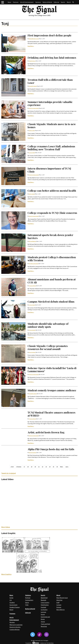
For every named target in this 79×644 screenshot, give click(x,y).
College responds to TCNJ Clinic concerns (52, 213)
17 (24, 467)
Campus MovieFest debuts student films (51, 302)
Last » (67, 467)
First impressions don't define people (50, 35)
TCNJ (27, 605)
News (9, 2)
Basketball (44, 598)
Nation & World (47, 2)
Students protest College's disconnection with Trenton (52, 259)
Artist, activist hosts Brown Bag (46, 432)
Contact (59, 605)
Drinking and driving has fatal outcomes (52, 58)
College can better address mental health (52, 191)
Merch (69, 2)
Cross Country (45, 602)
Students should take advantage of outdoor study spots (48, 325)
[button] (3, 2)
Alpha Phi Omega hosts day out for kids (51, 449)
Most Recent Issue (62, 598)
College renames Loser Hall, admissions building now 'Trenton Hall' (51, 148)
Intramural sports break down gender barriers (50, 236)
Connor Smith (32, 153)
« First (12, 467)
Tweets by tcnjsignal (9, 473)
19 (32, 467)
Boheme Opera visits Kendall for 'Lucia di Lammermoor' (52, 370)
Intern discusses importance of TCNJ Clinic (49, 170)
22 (43, 467)
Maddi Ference (32, 61)
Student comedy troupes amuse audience (52, 390)
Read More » (31, 46)
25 (53, 467)
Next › (62, 467)
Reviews (12, 622)
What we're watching (16, 625)
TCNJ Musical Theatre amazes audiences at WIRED (51, 414)
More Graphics (6, 574)
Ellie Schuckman (32, 453)
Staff (58, 602)
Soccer (43, 614)
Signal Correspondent (34, 108)
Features (16, 2)
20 (35, 467)
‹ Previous (19, 467)
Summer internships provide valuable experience (50, 103)
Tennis (43, 622)
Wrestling (44, 626)
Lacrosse (43, 612)
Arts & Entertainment (27, 2)
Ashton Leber (32, 130)
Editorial (56, 2)
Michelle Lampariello (33, 264)
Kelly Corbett (32, 194)
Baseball (43, 600)
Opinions (38, 2)
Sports (63, 2)
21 (39, 467)
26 (57, 467)
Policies (59, 607)
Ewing (11, 598)
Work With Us (61, 610)
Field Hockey (45, 605)
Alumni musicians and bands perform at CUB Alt (52, 281)
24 (50, 467)
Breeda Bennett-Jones (34, 39)
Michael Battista (32, 241)
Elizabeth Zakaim (33, 86)
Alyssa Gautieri (32, 330)
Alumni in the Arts (15, 627)
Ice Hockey (44, 610)
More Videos (6, 527)
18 (28, 467)
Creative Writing (15, 629)
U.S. (11, 600)
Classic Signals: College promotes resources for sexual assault (48, 347)
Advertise (59, 600)
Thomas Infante (32, 286)
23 (46, 467)
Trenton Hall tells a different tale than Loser (50, 81)
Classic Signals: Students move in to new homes (52, 126)
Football (43, 607)
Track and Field (45, 624)
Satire (27, 602)
